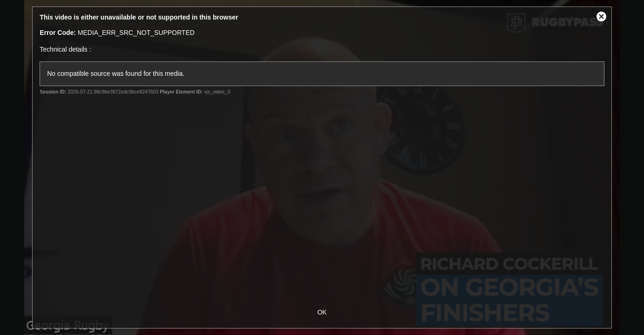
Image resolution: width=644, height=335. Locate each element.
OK (322, 312)
